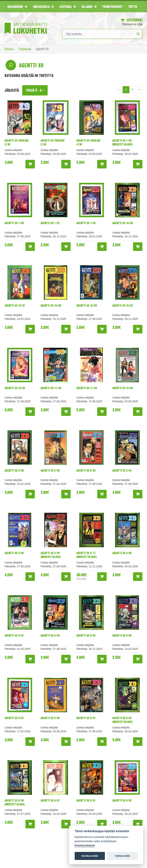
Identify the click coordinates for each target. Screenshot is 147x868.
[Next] (139, 90)
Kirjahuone (17, 7)
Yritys (133, 7)
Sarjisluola (43, 7)
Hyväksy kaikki (90, 856)
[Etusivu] (26, 22)
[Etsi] (138, 34)
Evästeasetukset (85, 846)
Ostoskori (132, 20)
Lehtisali (68, 7)
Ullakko (89, 7)
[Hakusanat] (102, 34)
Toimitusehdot (112, 7)
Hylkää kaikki (122, 856)
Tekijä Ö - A (35, 90)
